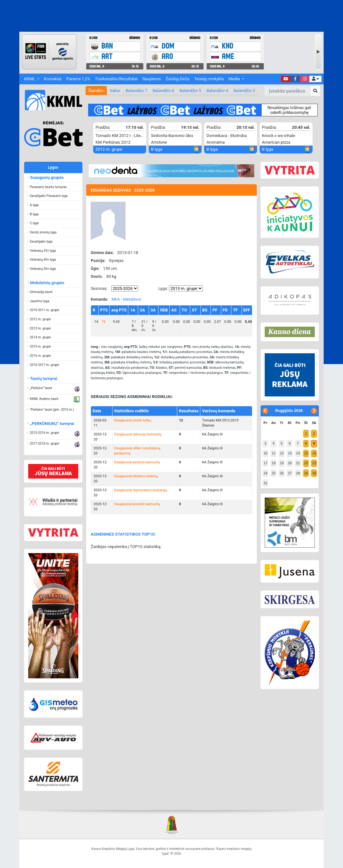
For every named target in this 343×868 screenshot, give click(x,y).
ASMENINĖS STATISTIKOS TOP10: (123, 534)
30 (314, 473)
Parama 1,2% (78, 79)
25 (274, 473)
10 (265, 453)
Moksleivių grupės (47, 283)
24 (265, 473)
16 (314, 453)
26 (282, 473)
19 (282, 463)
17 (265, 463)
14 (298, 453)
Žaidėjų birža (178, 79)
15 (306, 453)
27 (290, 473)
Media (235, 79)
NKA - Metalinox (126, 299)
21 (298, 463)
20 (290, 463)
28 (298, 473)
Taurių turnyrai (44, 379)
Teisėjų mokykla (209, 79)
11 (274, 453)
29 (306, 473)
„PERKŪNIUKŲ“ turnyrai (52, 424)
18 (274, 463)
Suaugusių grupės (47, 177)
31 (265, 483)
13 (290, 453)
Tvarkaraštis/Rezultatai (116, 79)
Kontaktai (53, 79)
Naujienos (152, 79)
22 (306, 463)
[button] (315, 79)
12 (282, 453)
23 (314, 463)
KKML (30, 79)
